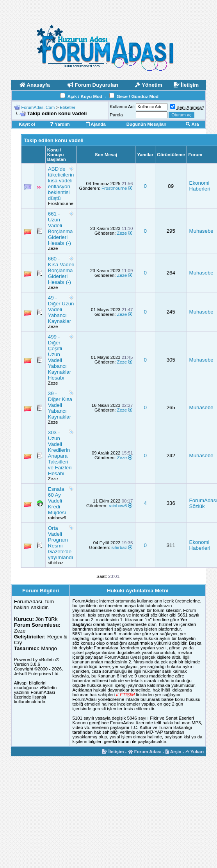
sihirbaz (56, 563)
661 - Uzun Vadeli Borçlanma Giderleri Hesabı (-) (60, 228)
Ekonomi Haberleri (200, 186)
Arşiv (173, 752)
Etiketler (68, 107)
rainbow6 (57, 518)
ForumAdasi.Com (38, 107)
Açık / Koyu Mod (85, 96)
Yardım (60, 124)
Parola (116, 115)
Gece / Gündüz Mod (138, 96)
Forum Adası (145, 752)
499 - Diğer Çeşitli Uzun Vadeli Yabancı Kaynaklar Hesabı (60, 357)
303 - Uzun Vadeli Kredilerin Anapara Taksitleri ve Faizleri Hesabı (60, 453)
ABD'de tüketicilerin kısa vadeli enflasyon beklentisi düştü (61, 184)
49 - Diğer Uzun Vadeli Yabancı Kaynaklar (61, 309)
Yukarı (195, 752)
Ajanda (96, 124)
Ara (192, 124)
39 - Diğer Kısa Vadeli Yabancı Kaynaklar (60, 405)
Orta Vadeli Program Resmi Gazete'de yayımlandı (60, 543)
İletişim (113, 752)
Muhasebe (201, 231)
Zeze (53, 248)
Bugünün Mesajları (147, 124)
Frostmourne (61, 203)
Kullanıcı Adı (122, 107)
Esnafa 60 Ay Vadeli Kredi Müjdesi (57, 501)
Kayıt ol (27, 124)
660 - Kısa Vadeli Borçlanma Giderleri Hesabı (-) (61, 270)
